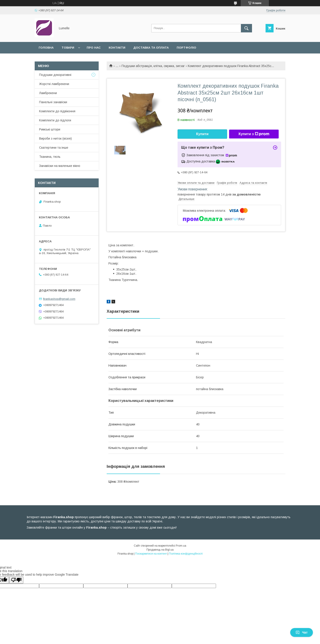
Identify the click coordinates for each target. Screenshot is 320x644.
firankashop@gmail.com (59, 299)
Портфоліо (186, 48)
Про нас (94, 48)
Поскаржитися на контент (151, 554)
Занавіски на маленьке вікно (60, 166)
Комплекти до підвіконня (57, 111)
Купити (202, 134)
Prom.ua (181, 546)
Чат (302, 632)
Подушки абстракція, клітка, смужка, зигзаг (153, 66)
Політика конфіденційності (186, 554)
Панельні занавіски (53, 102)
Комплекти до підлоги (55, 120)
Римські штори (50, 129)
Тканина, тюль (50, 157)
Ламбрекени (48, 93)
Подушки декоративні (55, 75)
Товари (68, 48)
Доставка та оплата (151, 48)
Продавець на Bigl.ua (160, 550)
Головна (46, 48)
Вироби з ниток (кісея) (55, 138)
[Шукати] (246, 28)
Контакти (117, 48)
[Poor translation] (16, 580)
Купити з (254, 134)
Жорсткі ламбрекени (54, 84)
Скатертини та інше (54, 148)
